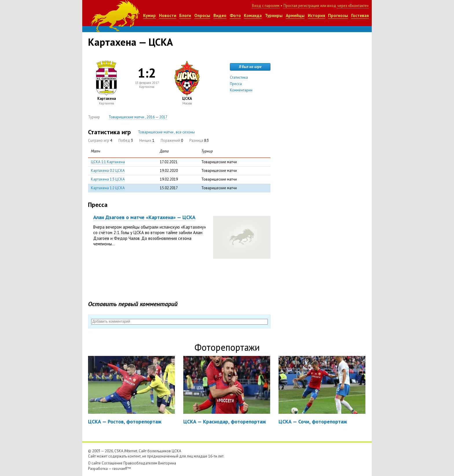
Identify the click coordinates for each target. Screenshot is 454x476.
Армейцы (295, 15)
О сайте (94, 463)
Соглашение (112, 463)
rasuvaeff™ (122, 469)
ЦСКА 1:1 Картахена (108, 162)
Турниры (274, 15)
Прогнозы (338, 15)
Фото (235, 15)
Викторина (167, 463)
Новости (168, 15)
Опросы (202, 15)
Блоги (185, 15)
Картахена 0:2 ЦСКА (108, 171)
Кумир (149, 15)
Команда (253, 15)
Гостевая (360, 15)
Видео (220, 15)
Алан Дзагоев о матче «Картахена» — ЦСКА (144, 217)
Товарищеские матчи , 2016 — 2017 (138, 117)
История (316, 15)
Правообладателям (140, 463)
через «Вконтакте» (353, 6)
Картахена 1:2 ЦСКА (108, 188)
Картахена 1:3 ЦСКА (108, 179)
